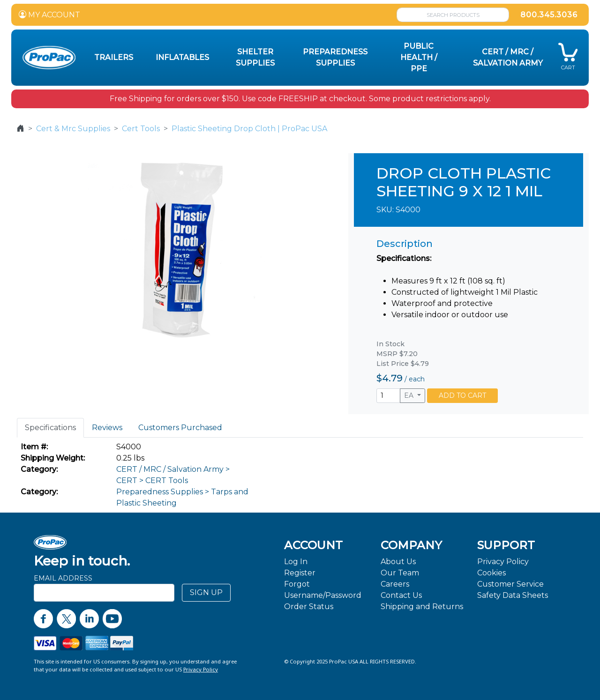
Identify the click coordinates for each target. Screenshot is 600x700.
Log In (296, 562)
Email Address (63, 578)
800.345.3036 (549, 15)
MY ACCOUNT (49, 15)
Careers (395, 584)
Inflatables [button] (182, 57)
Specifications (50, 428)
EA (410, 395)
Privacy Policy (503, 562)
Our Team (400, 573)
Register (300, 573)
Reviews (107, 428)
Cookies (491, 573)
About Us (398, 562)
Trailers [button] (114, 57)
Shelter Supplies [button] (255, 57)
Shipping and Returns (422, 607)
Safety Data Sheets (513, 595)
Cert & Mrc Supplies (73, 129)
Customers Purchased (180, 428)
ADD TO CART (462, 395)
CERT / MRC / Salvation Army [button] (508, 57)
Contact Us (401, 595)
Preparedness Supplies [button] (335, 57)
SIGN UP (206, 592)
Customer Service (510, 584)
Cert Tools (141, 129)
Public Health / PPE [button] (419, 57)
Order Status (309, 607)
